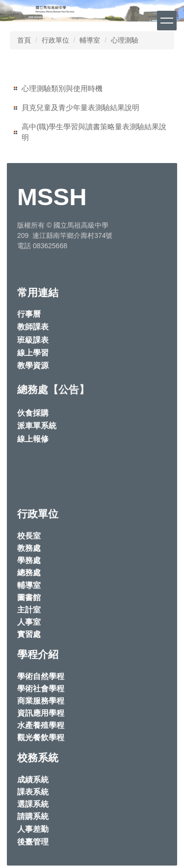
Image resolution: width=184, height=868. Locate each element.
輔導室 (90, 40)
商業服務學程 (41, 701)
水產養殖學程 (41, 725)
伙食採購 (33, 413)
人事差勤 (33, 829)
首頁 (24, 40)
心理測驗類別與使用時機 (62, 88)
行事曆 (29, 314)
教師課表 (33, 327)
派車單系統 (37, 426)
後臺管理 (33, 842)
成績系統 (33, 780)
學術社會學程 (41, 689)
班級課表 (33, 340)
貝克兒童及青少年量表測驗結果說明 (80, 107)
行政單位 (55, 40)
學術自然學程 (41, 676)
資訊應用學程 (41, 713)
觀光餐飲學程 (41, 738)
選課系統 (33, 804)
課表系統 (33, 792)
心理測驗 (125, 40)
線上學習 (33, 353)
